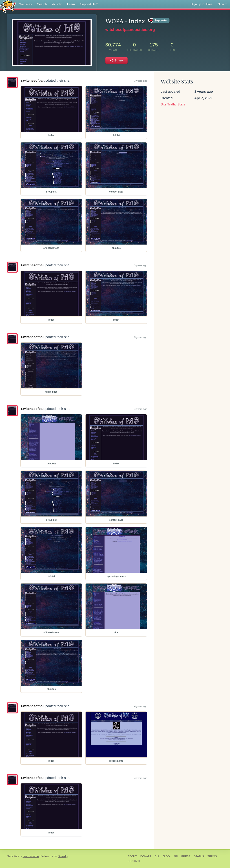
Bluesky (63, 856)
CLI (157, 856)
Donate (146, 856)
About (132, 856)
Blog (166, 856)
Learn (71, 4)
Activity (57, 4)
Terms (212, 856)
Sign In (223, 4)
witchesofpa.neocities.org (130, 30)
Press (186, 856)
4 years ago (141, 409)
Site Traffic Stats (173, 104)
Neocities (13, 856)
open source (31, 856)
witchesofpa (32, 80)
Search (42, 4)
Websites (25, 4)
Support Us (89, 4)
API (176, 856)
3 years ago (141, 81)
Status (199, 856)
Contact (134, 861)
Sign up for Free (202, 4)
